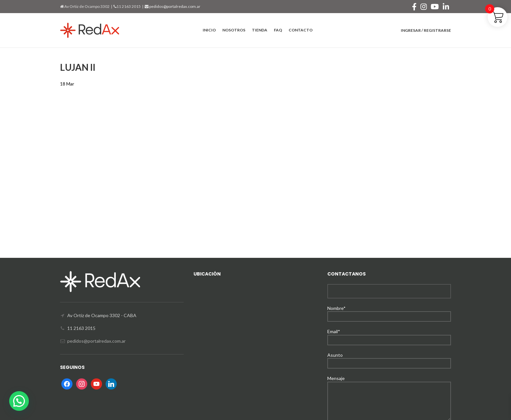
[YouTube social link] (435, 7)
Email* (389, 335)
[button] (19, 401)
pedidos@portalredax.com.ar (174, 6)
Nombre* (389, 312)
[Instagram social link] (424, 7)
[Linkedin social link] (446, 7)
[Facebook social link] (414, 7)
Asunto (389, 359)
